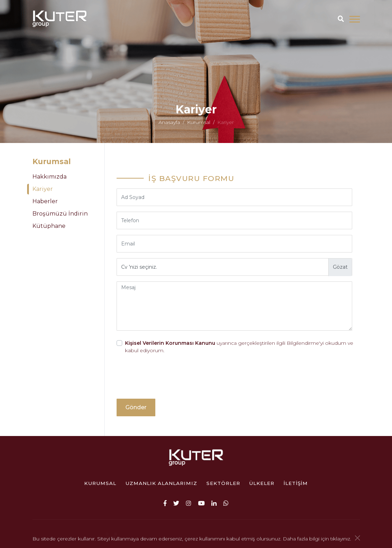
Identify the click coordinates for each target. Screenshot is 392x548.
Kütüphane (49, 226)
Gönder (136, 407)
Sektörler (223, 483)
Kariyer (43, 189)
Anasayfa (169, 125)
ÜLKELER (262, 483)
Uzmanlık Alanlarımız (161, 483)
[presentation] (170, 379)
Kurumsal (199, 125)
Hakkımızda (49, 177)
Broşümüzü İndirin (60, 214)
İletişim (296, 483)
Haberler (45, 201)
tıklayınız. (341, 539)
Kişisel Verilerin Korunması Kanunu (170, 343)
